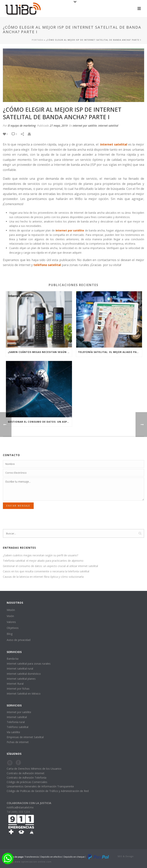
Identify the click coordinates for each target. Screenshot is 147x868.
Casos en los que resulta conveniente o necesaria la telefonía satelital (46, 571)
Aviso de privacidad (19, 640)
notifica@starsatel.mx (20, 807)
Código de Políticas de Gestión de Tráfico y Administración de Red (48, 791)
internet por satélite (85, 126)
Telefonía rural (16, 722)
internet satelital (108, 126)
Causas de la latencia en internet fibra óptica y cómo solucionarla (43, 577)
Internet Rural (15, 684)
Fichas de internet (18, 742)
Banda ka (13, 659)
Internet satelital (17, 717)
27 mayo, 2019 (59, 126)
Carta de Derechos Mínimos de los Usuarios (34, 769)
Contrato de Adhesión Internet (26, 773)
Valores (11, 622)
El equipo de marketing (22, 126)
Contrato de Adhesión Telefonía (27, 778)
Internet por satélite (19, 712)
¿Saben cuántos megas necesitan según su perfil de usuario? (40, 352)
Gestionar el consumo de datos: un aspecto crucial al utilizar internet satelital (40, 422)
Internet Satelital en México (24, 694)
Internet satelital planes (21, 679)
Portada (37, 40)
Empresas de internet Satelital (25, 737)
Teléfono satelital (18, 727)
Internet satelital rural (20, 669)
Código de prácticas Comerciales (27, 782)
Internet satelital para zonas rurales (29, 664)
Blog (10, 634)
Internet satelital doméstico (24, 674)
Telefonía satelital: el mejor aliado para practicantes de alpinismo (110, 352)
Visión (10, 616)
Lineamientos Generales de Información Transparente (40, 786)
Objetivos (13, 628)
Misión (11, 610)
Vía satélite (13, 732)
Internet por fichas (18, 689)
